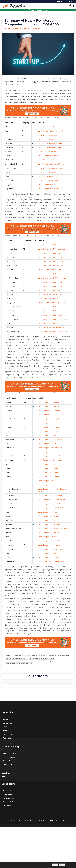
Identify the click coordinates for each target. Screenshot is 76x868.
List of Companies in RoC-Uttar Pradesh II (53, 307)
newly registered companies (37, 656)
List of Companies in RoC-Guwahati (51, 311)
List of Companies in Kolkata (49, 406)
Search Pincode (9, 760)
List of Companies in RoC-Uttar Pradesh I (53, 332)
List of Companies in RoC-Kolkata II (51, 327)
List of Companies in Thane (48, 464)
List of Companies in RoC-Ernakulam (51, 282)
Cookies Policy (9, 801)
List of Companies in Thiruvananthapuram (54, 529)
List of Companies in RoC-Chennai (50, 262)
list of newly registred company (16, 658)
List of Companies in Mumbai (49, 402)
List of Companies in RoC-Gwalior (50, 290)
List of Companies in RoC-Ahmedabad (52, 278)
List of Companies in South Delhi (50, 439)
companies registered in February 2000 (19, 663)
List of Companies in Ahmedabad (50, 460)
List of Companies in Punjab (48, 185)
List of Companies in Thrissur (49, 533)
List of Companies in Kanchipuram (51, 553)
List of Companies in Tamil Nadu (50, 143)
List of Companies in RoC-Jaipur (50, 323)
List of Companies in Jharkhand (49, 181)
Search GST (7, 764)
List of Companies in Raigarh (49, 477)
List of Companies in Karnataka (49, 147)
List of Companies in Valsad (48, 516)
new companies (19, 656)
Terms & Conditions (11, 790)
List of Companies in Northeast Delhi (52, 500)
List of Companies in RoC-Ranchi (50, 315)
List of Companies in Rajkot (48, 444)
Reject (62, 865)
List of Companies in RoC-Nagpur (50, 299)
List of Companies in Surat (48, 512)
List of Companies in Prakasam (49, 485)
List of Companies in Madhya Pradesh (52, 160)
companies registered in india (59, 656)
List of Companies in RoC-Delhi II (50, 286)
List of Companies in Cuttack (49, 541)
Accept (55, 865)
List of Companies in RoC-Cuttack (50, 294)
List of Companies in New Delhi (50, 504)
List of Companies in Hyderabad (50, 411)
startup (8, 656)
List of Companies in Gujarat (48, 152)
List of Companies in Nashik (48, 431)
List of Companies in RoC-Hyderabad (51, 249)
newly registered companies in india (42, 658)
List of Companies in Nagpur (49, 481)
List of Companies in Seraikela (49, 524)
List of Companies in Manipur (49, 176)
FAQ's (5, 726)
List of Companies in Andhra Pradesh (51, 164)
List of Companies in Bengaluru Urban (52, 419)
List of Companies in (46, 415)
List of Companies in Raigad (48, 473)
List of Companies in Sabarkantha (50, 520)
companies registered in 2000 (16, 661)
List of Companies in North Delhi (50, 496)
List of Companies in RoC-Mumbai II (51, 274)
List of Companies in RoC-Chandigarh (52, 319)
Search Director (9, 757)
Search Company (10, 753)
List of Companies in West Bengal (50, 131)
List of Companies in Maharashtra (50, 127)
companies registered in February (40, 661)
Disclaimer (7, 805)
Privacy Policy (9, 794)
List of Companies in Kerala (48, 156)
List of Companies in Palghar (49, 468)
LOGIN (72, 2)
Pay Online (7, 737)
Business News (9, 734)
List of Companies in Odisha (48, 172)
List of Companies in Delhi (47, 135)
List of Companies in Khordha (49, 545)
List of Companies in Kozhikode (50, 452)
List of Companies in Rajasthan (49, 189)
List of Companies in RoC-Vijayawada (51, 303)
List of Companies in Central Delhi (51, 448)
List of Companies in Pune (48, 423)
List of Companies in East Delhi (50, 435)
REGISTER (61, 2)
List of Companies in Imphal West (50, 508)
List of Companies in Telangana (49, 139)
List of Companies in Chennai (49, 427)
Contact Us (7, 723)
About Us (7, 719)
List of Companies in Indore (48, 537)
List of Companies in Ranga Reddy (51, 456)
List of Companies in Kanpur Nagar (51, 562)
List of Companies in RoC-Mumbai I (51, 245)
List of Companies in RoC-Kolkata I (51, 253)
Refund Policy (9, 798)
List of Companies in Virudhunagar (51, 549)
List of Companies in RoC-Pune (49, 270)
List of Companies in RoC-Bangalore (51, 266)
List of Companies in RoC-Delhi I (50, 257)
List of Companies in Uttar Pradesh (51, 168)
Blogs (5, 730)
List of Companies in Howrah (49, 557)
